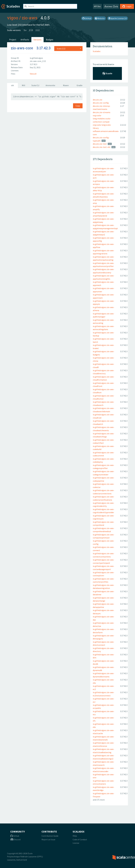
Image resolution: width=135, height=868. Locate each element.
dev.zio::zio (98, 100)
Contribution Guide (50, 836)
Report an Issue (48, 839)
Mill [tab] (24, 85)
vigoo (13, 18)
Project (13, 40)
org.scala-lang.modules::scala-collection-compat (102, 119)
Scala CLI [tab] (35, 85)
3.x (25, 30)
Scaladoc (97, 51)
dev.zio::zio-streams (102, 112)
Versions (37, 40)
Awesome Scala (111, 6)
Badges (50, 40)
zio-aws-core (22, 48)
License (76, 843)
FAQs (75, 836)
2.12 (37, 30)
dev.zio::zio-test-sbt (102, 147)
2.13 (31, 30)
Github (15, 836)
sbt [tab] (13, 85)
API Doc (97, 6)
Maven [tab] (66, 85)
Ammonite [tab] (50, 85)
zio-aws (30, 18)
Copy (78, 106)
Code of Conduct (80, 839)
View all (33, 74)
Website (100, 18)
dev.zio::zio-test (100, 144)
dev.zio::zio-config (101, 103)
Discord (15, 839)
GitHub (87, 18)
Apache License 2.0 (118, 18)
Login (127, 6)
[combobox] (68, 49)
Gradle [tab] (80, 85)
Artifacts (25, 40)
